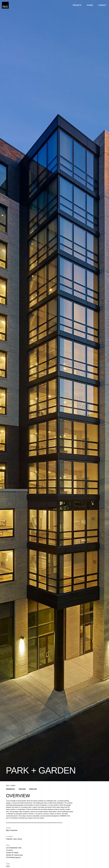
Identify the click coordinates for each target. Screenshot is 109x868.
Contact (102, 5)
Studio (90, 5)
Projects (77, 5)
